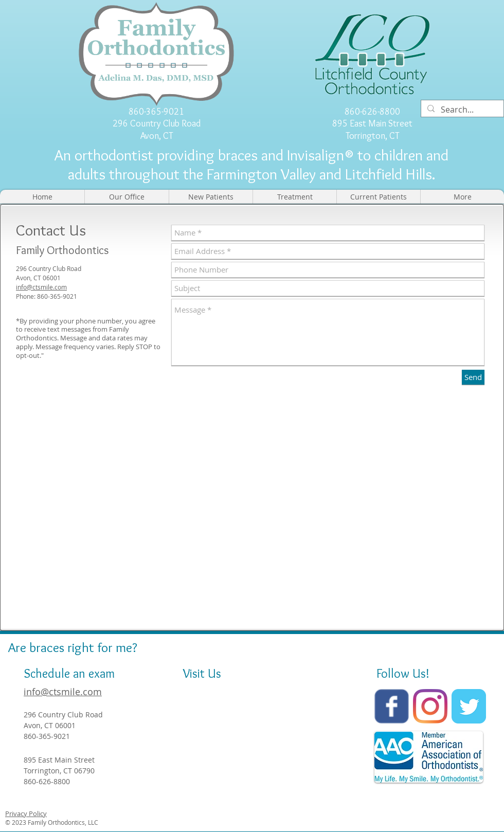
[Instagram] (430, 706)
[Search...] (461, 110)
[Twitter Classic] (469, 706)
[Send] (473, 377)
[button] (127, 197)
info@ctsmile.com (41, 287)
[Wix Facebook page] (392, 706)
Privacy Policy (26, 813)
